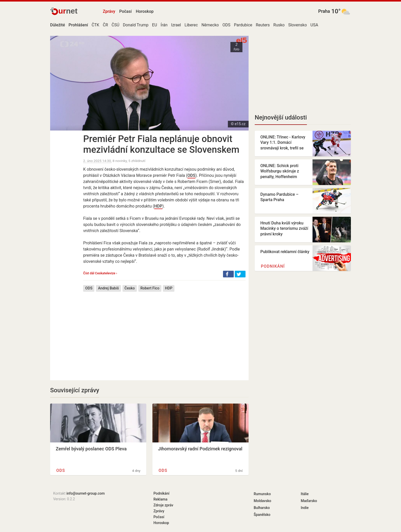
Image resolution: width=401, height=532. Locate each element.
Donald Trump (136, 25)
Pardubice (243, 25)
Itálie (305, 494)
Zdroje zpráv (163, 505)
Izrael (176, 25)
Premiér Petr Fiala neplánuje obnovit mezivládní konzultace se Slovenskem (161, 144)
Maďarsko (309, 501)
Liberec (191, 25)
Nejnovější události (281, 117)
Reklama (160, 499)
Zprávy (109, 11)
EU (155, 25)
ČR (105, 25)
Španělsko (262, 515)
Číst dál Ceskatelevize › (100, 273)
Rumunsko (262, 494)
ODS (226, 25)
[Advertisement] (164, 332)
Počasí (125, 11)
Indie (305, 508)
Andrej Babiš (108, 288)
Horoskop (145, 11)
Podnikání (273, 266)
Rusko (279, 25)
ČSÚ (115, 25)
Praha (324, 11)
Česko (130, 288)
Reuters (263, 25)
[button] (228, 274)
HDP (158, 206)
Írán (164, 25)
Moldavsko (262, 501)
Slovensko (298, 25)
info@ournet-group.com (86, 493)
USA (314, 25)
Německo (210, 25)
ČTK (95, 25)
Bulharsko (262, 508)
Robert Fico (150, 288)
